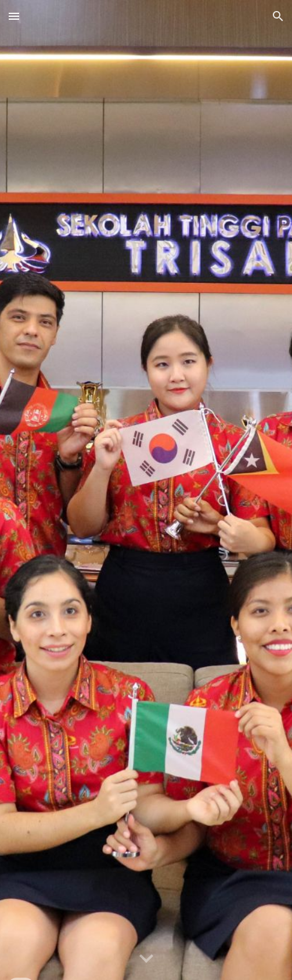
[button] (14, 16)
